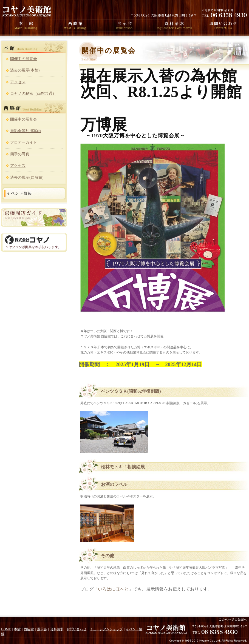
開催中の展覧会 (24, 59)
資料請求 (57, 629)
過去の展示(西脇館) (27, 177)
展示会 (42, 629)
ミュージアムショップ (106, 629)
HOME (6, 629)
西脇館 (29, 629)
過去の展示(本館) (25, 70)
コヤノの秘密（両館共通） (33, 94)
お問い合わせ (77, 629)
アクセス (18, 82)
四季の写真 (20, 154)
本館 (17, 629)
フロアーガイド (24, 142)
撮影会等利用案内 (26, 131)
